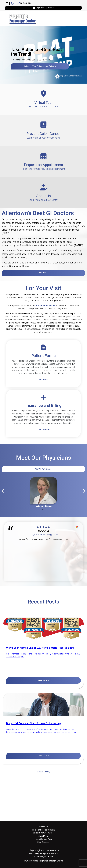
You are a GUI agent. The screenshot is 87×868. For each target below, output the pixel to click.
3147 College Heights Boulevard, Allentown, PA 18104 (44, 853)
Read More (43, 680)
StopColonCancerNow (45, 305)
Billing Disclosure (43, 842)
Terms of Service (44, 836)
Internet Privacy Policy (44, 839)
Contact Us (44, 827)
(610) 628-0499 (24, 3)
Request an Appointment (43, 8)
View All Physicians (43, 469)
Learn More (43, 273)
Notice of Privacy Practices (44, 833)
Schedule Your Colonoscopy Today (39, 66)
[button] (7, 3)
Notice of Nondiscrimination (43, 830)
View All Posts (43, 772)
